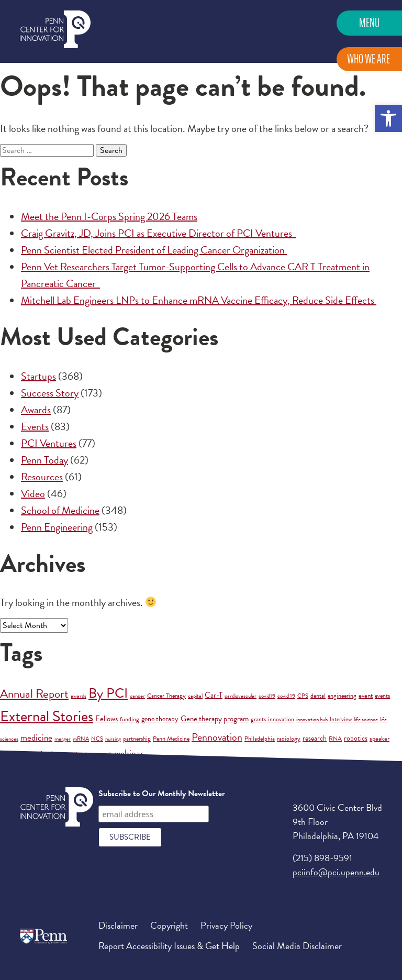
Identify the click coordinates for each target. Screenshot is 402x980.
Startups (38, 376)
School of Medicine (60, 510)
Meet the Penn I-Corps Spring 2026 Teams (109, 216)
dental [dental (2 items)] (318, 696)
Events (35, 426)
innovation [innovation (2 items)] (281, 719)
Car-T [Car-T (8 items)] (214, 695)
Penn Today (44, 460)
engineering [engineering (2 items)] (342, 696)
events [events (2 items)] (382, 696)
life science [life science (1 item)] (366, 719)
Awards (36, 410)
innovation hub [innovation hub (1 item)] (312, 719)
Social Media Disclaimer (297, 946)
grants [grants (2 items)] (258, 719)
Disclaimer (118, 925)
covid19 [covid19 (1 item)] (267, 696)
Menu (369, 23)
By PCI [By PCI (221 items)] (108, 693)
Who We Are (368, 59)
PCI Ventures (49, 443)
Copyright (169, 925)
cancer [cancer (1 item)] (137, 696)
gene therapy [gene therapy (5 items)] (160, 719)
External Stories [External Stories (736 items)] (47, 716)
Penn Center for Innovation (55, 30)
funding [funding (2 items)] (130, 719)
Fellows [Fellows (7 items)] (107, 719)
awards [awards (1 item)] (79, 696)
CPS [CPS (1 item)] (303, 696)
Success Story (50, 393)
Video (33, 493)
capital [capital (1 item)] (195, 696)
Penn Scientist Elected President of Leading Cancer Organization (154, 250)
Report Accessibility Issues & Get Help (169, 946)
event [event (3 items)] (366, 696)
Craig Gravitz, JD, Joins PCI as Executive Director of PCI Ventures (159, 233)
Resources (42, 477)
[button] (388, 118)
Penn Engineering (57, 527)
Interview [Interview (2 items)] (341, 719)
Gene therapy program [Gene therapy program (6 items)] (215, 719)
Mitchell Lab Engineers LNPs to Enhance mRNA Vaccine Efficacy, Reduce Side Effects (199, 300)
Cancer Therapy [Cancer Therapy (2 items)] (166, 696)
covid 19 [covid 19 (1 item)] (286, 696)
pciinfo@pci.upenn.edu (336, 872)
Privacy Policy (226, 925)
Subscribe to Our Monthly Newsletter (161, 794)
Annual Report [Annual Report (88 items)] (34, 693)
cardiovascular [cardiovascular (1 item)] (241, 696)
